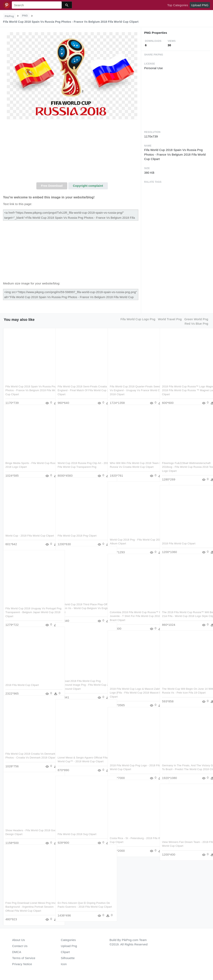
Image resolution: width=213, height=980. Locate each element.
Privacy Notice (22, 964)
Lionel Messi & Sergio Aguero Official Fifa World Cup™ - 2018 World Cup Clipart (80, 755)
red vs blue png (197, 324)
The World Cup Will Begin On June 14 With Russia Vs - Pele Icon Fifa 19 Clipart (185, 686)
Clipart (65, 952)
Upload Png (69, 946)
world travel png (170, 319)
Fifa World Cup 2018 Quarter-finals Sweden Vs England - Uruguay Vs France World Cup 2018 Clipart (131, 384)
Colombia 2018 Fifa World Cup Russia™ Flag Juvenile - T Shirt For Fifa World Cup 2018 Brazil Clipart (131, 610)
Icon (64, 964)
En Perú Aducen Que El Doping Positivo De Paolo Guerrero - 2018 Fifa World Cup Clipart (78, 900)
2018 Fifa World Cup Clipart (179, 537)
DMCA (17, 952)
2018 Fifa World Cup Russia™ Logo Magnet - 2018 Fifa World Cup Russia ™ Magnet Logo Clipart (185, 384)
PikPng (9, 16)
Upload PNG (200, 5)
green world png (196, 319)
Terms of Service (24, 958)
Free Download (52, 186)
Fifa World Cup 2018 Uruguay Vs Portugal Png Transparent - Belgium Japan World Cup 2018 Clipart (27, 606)
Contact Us (20, 946)
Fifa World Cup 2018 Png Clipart (77, 529)
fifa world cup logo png (138, 319)
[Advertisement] (72, 152)
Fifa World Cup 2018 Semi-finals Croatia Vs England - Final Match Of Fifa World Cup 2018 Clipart (79, 384)
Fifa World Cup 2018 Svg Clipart (77, 828)
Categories (68, 940)
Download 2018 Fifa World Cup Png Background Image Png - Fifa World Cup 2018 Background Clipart (79, 678)
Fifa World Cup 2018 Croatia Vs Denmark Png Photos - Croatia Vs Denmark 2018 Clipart (26, 751)
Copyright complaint (88, 186)
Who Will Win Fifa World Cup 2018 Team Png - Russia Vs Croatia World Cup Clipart (132, 461)
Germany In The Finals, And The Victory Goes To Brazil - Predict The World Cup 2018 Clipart (183, 763)
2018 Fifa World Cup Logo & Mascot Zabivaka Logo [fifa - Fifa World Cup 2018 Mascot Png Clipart (132, 686)
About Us (19, 940)
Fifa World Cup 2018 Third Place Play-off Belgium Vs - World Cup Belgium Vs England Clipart (81, 602)
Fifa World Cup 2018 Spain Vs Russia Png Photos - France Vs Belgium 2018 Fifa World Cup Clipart (28, 384)
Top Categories (178, 5)
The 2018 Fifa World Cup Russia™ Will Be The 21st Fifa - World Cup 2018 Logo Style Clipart (183, 610)
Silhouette (68, 958)
